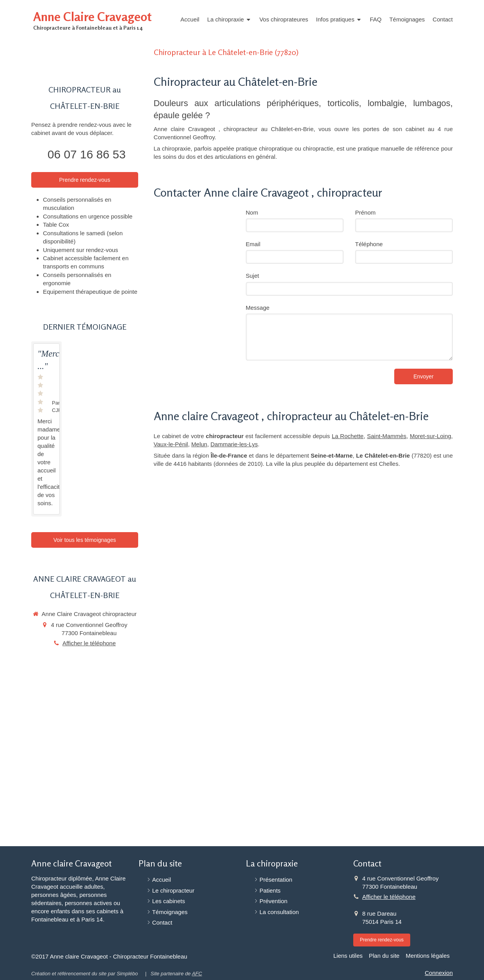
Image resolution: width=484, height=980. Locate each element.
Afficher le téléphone (89, 643)
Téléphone (369, 244)
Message (258, 308)
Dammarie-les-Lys (234, 444)
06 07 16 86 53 (87, 154)
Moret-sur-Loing (431, 436)
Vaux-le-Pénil (171, 444)
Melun (199, 444)
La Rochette (348, 436)
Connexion (439, 973)
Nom (252, 212)
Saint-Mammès (387, 436)
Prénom (366, 212)
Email (253, 244)
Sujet (253, 276)
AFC (197, 974)
